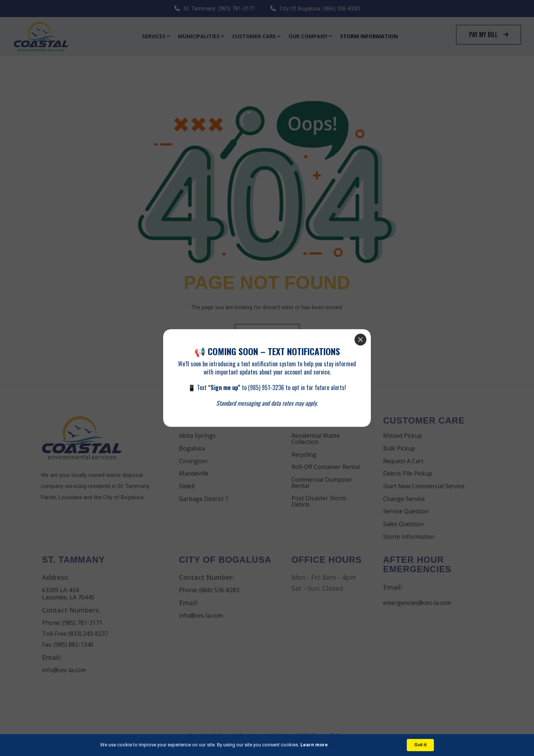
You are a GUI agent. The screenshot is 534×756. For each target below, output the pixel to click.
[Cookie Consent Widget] (267, 745)
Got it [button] (420, 745)
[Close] (360, 340)
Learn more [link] (314, 745)
